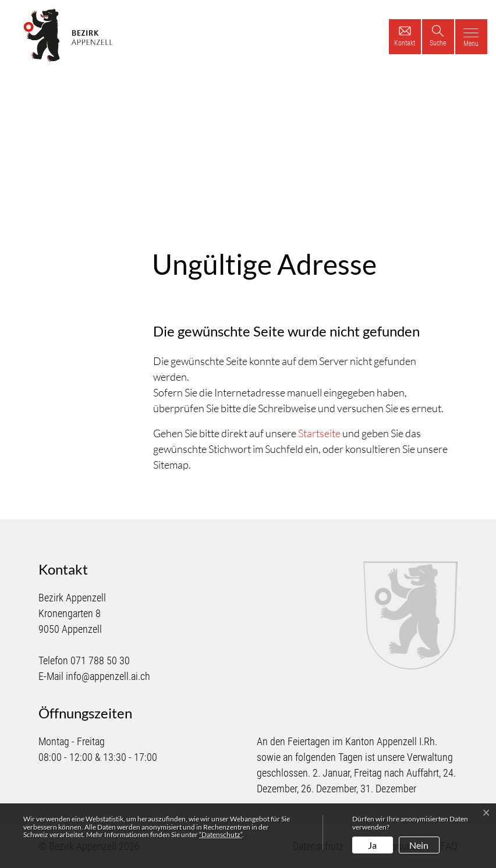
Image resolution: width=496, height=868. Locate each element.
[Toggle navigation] (471, 37)
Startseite (319, 433)
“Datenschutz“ (221, 835)
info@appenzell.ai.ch (108, 676)
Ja (372, 845)
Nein (419, 845)
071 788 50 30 (100, 660)
